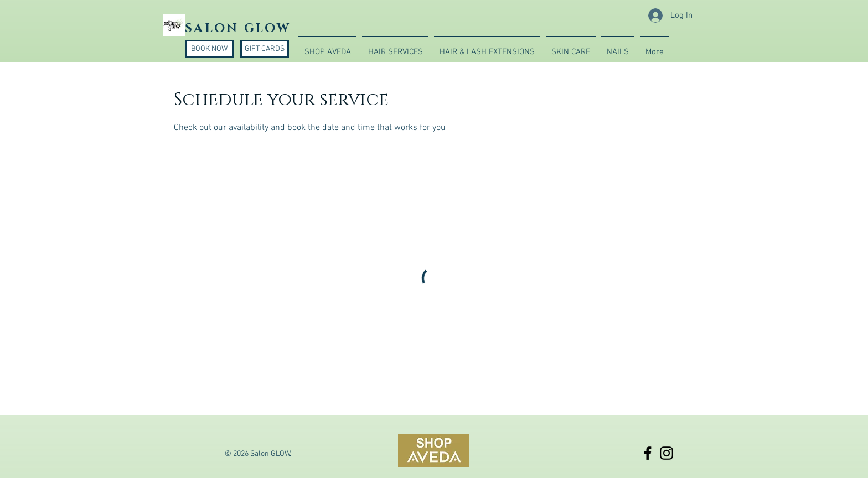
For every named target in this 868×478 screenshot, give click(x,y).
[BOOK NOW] (209, 49)
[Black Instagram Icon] (666, 453)
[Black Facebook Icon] (648, 453)
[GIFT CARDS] (265, 49)
